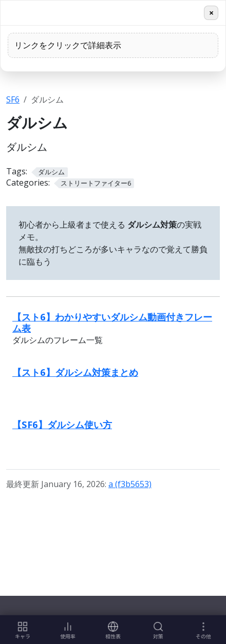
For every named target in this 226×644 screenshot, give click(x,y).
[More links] (203, 630)
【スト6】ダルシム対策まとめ (75, 372)
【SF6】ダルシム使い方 (62, 424)
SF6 (13, 99)
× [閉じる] (211, 13)
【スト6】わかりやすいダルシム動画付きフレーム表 (112, 322)
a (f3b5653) (130, 484)
